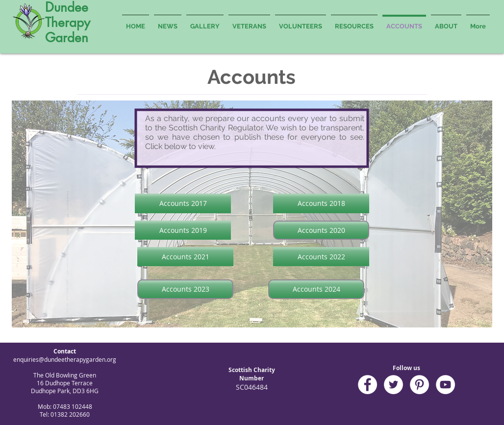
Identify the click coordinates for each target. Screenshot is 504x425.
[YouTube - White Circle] (445, 385)
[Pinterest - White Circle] (419, 385)
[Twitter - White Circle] (393, 385)
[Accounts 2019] (183, 230)
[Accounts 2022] (321, 257)
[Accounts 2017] (183, 203)
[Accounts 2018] (321, 203)
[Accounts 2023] (185, 289)
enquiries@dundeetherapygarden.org (65, 359)
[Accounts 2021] (185, 257)
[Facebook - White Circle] (367, 385)
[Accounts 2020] (321, 230)
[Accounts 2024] (316, 289)
